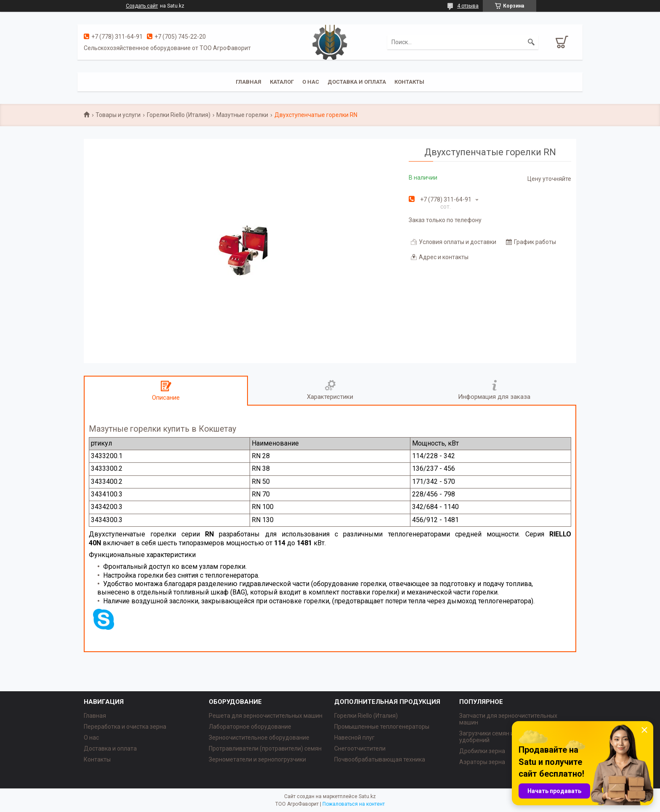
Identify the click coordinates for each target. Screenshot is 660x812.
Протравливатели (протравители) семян (265, 748)
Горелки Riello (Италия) (179, 115)
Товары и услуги (118, 115)
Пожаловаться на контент (354, 804)
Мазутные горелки (242, 115)
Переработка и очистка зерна (125, 727)
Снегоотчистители (360, 748)
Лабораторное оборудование (250, 727)
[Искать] (531, 42)
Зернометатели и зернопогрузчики (257, 759)
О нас (311, 82)
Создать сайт (142, 6)
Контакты (409, 82)
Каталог (282, 82)
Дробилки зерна (482, 751)
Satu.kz (367, 796)
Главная (249, 82)
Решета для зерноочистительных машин (266, 716)
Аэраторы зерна (482, 762)
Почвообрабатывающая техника (380, 759)
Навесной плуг (354, 738)
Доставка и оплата (357, 82)
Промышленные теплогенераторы (382, 727)
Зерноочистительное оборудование (259, 738)
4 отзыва (468, 6)
